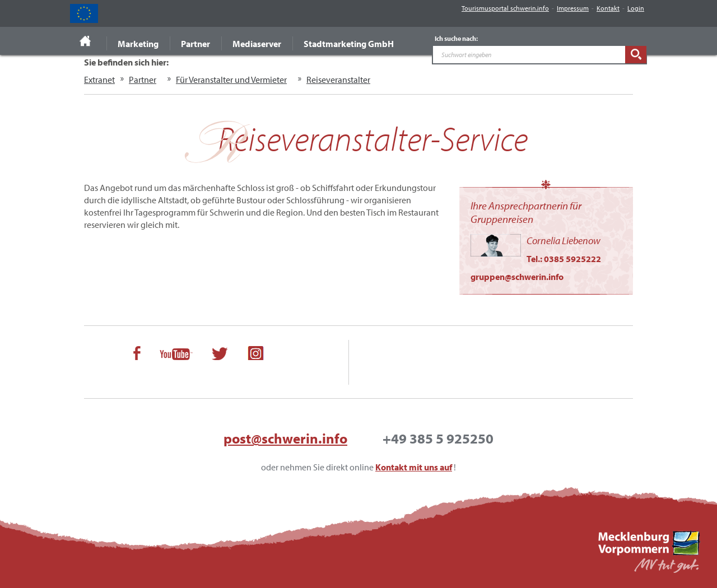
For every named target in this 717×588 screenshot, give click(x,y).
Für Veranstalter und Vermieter (231, 80)
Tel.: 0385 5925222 (564, 259)
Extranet (99, 80)
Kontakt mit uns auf (414, 467)
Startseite (85, 41)
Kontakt (608, 8)
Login (636, 8)
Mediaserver (257, 44)
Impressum (573, 8)
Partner (195, 44)
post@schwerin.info (285, 438)
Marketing (138, 44)
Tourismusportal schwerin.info (505, 8)
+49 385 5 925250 (438, 438)
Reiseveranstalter (338, 80)
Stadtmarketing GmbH (349, 44)
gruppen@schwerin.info (517, 277)
